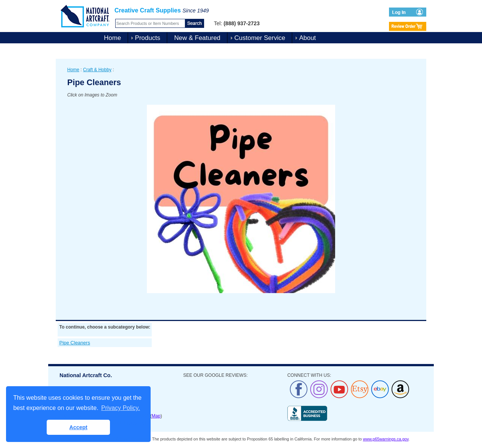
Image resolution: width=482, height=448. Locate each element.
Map (156, 416)
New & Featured (197, 38)
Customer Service (260, 38)
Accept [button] (78, 427)
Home (112, 38)
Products (147, 38)
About (307, 38)
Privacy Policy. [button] (121, 408)
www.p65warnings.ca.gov (386, 439)
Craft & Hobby (97, 70)
